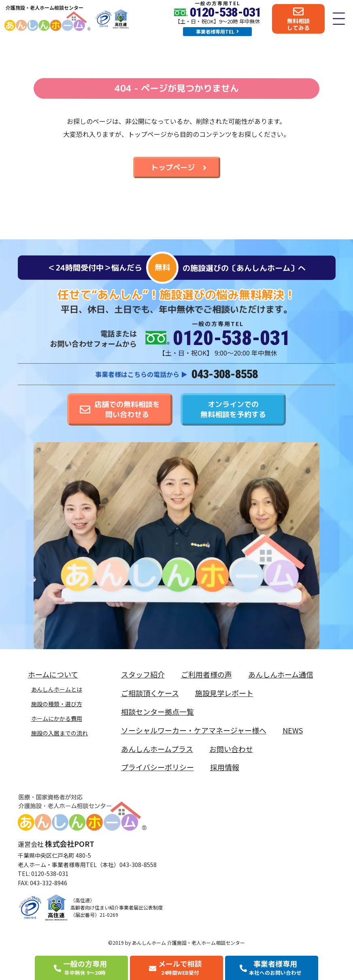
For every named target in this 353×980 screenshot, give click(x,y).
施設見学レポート (224, 693)
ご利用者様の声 (206, 674)
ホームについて (55, 674)
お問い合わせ (231, 749)
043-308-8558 (225, 374)
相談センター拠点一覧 (157, 712)
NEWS (293, 730)
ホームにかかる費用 (57, 718)
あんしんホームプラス (157, 749)
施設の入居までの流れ (60, 733)
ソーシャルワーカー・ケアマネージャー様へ (194, 730)
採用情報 (225, 767)
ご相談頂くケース (150, 693)
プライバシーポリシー (157, 767)
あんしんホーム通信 (281, 674)
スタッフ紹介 (143, 674)
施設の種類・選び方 (57, 704)
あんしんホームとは (57, 689)
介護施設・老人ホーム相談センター (45, 7)
